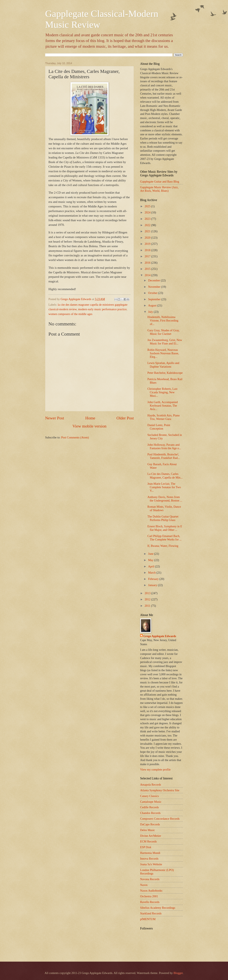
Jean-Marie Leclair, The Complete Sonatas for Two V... (164, 487)
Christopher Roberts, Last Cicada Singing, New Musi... (162, 392)
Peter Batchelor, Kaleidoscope (165, 373)
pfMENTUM (148, 919)
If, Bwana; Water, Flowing (163, 546)
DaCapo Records (150, 824)
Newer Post (55, 418)
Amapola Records (151, 785)
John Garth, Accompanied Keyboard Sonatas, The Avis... (163, 406)
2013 (148, 593)
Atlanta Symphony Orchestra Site (160, 790)
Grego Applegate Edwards (160, 636)
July (151, 312)
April (152, 566)
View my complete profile (155, 770)
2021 (148, 231)
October (153, 293)
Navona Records (150, 879)
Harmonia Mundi (150, 853)
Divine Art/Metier (151, 836)
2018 (148, 250)
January (153, 585)
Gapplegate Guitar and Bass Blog (160, 182)
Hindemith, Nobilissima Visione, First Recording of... (163, 321)
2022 (148, 225)
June (151, 554)
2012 (148, 599)
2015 (148, 269)
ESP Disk (146, 847)
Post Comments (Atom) (75, 437)
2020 (148, 238)
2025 (148, 206)
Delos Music (147, 830)
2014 (148, 275)
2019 (148, 244)
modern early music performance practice (102, 309)
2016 (148, 263)
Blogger (178, 973)
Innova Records (149, 859)
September (155, 299)
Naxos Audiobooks (151, 891)
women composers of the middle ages (70, 314)
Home (90, 418)
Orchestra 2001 (149, 896)
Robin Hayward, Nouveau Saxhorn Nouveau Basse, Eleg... (163, 353)
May (151, 560)
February (154, 579)
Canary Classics (149, 796)
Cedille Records (149, 807)
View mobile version (89, 426)
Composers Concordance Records (160, 819)
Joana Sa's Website (151, 864)
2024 (148, 212)
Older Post (125, 418)
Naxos (144, 885)
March (152, 573)
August (153, 305)
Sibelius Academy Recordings (158, 908)
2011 (148, 606)
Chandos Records (150, 813)
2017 (148, 256)
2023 (148, 219)
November (155, 287)
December (155, 280)
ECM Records (148, 842)
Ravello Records (150, 902)
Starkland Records (151, 913)
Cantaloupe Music (151, 802)
